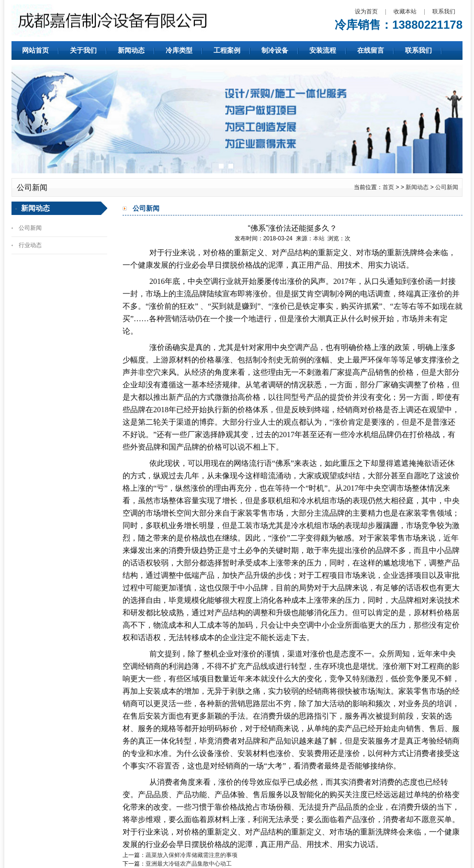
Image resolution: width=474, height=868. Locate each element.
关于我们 (83, 50)
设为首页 (366, 11)
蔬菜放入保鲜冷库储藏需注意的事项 (192, 855)
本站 (319, 238)
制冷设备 (275, 50)
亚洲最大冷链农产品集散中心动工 (189, 864)
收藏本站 (405, 11)
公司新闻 (447, 187)
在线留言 (371, 50)
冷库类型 (179, 50)
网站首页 (35, 50)
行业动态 (30, 245)
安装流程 (323, 50)
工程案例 (227, 50)
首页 (388, 187)
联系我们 (444, 11)
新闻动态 (131, 50)
